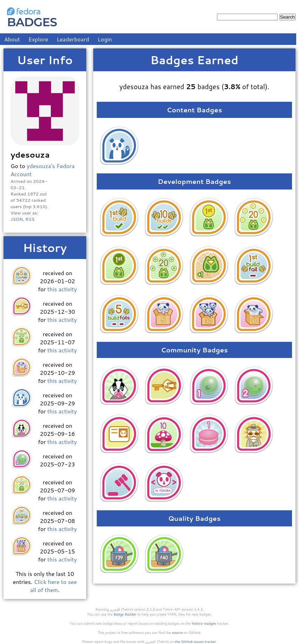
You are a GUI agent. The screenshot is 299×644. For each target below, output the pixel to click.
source (178, 632)
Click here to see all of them (53, 586)
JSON (17, 219)
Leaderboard (73, 39)
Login (105, 39)
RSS (30, 219)
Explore (38, 39)
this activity (62, 289)
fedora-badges (204, 623)
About (12, 39)
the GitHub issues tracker (196, 642)
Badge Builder (125, 614)
